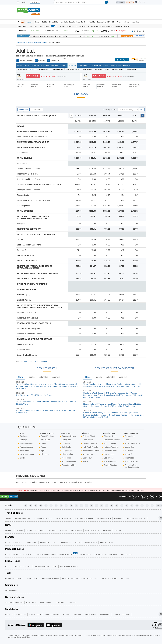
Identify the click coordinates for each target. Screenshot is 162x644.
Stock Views (25, 451)
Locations (66, 443)
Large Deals (67, 451)
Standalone (24, 109)
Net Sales (129, 451)
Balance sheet (22, 69)
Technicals (35, 65)
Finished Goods (110, 451)
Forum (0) (126, 65)
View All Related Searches (82, 482)
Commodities (101, 22)
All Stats (62, 26)
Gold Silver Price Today (43, 518)
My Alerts (121, 2)
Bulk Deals (66, 447)
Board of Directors (111, 461)
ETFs (55, 566)
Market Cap (129, 447)
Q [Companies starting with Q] (107, 505)
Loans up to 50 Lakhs (22, 554)
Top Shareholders (69, 461)
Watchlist (92, 22)
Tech (61, 22)
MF (109, 22)
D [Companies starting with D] (41, 505)
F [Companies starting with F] (51, 505)
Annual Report (84, 65)
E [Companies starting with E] (46, 505)
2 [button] (135, 31)
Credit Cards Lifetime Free (45, 554)
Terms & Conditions (122, 614)
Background (109, 458)
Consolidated (37, 109)
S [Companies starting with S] (117, 505)
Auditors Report (110, 443)
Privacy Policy (90, 614)
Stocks (29, 530)
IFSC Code (125, 578)
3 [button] (137, 31)
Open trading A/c (122, 60)
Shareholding (96, 65)
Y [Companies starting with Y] (147, 505)
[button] (18, 2)
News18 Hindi (46, 602)
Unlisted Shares (47, 26)
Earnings (82, 26)
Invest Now (136, 22)
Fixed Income (126, 554)
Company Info (115, 65)
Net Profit (129, 454)
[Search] (81, 2)
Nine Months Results (73, 69)
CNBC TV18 (32, 602)
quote (20, 65)
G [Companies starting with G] (56, 505)
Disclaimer (77, 614)
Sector (23, 458)
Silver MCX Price (90, 542)
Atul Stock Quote (38, 482)
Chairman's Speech (112, 440)
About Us (9, 614)
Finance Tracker (68, 554)
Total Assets (130, 458)
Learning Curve (75, 22)
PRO (23, 22)
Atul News (64, 482)
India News (40, 530)
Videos (127, 22)
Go (142, 109)
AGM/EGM (45, 440)
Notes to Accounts (111, 447)
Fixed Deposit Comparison (107, 554)
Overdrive (72, 602)
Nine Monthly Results (91, 451)
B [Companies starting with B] (31, 505)
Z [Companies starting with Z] (152, 505)
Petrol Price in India (90, 578)
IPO (57, 26)
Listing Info (66, 440)
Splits (43, 451)
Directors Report (110, 436)
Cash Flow (87, 458)
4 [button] (140, 31)
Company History (69, 436)
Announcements (27, 447)
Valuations (45, 65)
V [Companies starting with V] (132, 505)
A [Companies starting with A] (26, 505)
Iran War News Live (23, 518)
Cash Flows (98, 69)
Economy (64, 530)
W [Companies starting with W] (137, 505)
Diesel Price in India (109, 578)
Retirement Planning (51, 578)
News (38, 22)
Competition (130, 436)
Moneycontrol (22, 42)
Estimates (43, 377)
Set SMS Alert (53, 61)
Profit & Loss (88, 440)
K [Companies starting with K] (76, 505)
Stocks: (9, 505)
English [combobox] (24, 2)
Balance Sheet (89, 436)
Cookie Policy (105, 614)
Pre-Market (45, 542)
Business (24, 436)
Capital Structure (118, 69)
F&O (88, 26)
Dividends (45, 454)
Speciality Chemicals (41, 42)
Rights (44, 447)
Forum (120, 22)
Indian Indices (33, 26)
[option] (73, 31)
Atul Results (53, 482)
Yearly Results (87, 69)
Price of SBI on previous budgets (132, 466)
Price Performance (132, 443)
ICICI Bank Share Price (84, 518)
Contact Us (21, 614)
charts (26, 65)
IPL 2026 (45, 22)
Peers (106, 65)
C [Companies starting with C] (36, 505)
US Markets (110, 26)
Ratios (107, 69)
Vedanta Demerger (64, 518)
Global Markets (22, 26)
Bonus (44, 443)
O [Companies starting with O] (97, 505)
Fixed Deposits (87, 554)
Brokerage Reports (28, 454)
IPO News (107, 530)
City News (52, 530)
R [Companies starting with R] (112, 505)
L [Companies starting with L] (81, 505)
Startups (118, 530)
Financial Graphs (131, 69)
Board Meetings (47, 436)
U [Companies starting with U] (127, 505)
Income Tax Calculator (14, 578)
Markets (30, 22)
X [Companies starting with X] (142, 505)
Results (31, 377)
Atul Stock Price (23, 482)
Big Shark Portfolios (98, 26)
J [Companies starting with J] (71, 505)
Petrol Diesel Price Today (136, 518)
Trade (64, 59)
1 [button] (132, 31)
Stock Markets (11, 590)
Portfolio (84, 22)
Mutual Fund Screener (69, 566)
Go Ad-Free (130, 2)
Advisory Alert (35, 614)
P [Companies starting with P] (102, 505)
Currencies (18, 542)
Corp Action (56, 65)
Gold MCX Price (107, 542)
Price (127, 440)
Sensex (8, 518)
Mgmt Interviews (27, 443)
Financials (72, 65)
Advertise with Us (52, 614)
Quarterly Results (42, 69)
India (66, 22)
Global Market (66, 542)
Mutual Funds (76, 530)
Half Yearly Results (57, 69)
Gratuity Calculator (70, 578)
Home (8, 542)
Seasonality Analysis (122, 26)
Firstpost (19, 602)
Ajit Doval (118, 518)
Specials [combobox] (35, 2)
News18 (9, 602)
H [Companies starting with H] (61, 505)
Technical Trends (72, 26)
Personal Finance (92, 530)
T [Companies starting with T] (122, 505)
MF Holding (67, 458)
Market (31, 42)
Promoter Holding (69, 465)
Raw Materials (110, 454)
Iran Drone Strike (104, 518)
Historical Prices (131, 461)
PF (114, 22)
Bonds (78, 542)
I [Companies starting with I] (66, 505)
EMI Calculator (33, 578)
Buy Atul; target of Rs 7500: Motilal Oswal (34, 395)
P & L (32, 69)
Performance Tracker (22, 566)
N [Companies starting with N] (91, 505)
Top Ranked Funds (42, 566)
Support (66, 614)
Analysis (56, 377)
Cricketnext (60, 602)
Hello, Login (141, 2)
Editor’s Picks (53, 22)
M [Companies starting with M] (86, 505)
